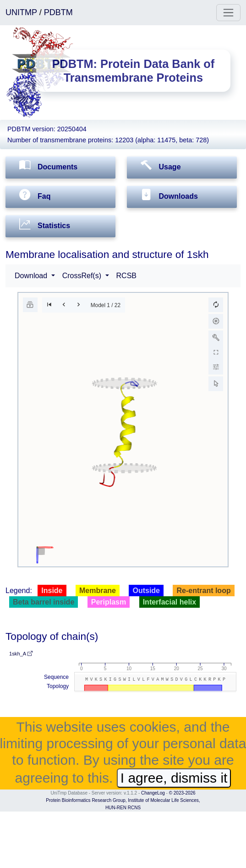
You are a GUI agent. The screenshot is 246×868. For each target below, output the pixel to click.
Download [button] (32, 276)
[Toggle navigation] (228, 13)
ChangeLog (153, 793)
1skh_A (21, 654)
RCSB (126, 276)
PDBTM (58, 12)
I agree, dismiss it (174, 778)
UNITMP (22, 12)
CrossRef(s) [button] (83, 276)
